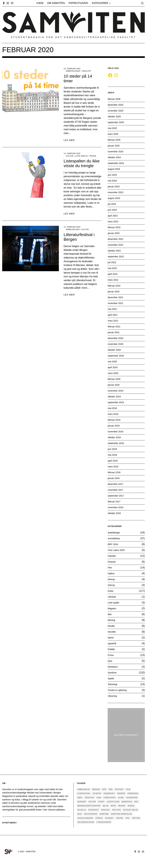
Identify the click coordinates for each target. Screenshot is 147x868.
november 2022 (116, 245)
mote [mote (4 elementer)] (113, 806)
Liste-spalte (81, 156)
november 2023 (116, 192)
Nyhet (111, 638)
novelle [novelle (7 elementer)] (82, 810)
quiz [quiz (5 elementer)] (80, 814)
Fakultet (87, 71)
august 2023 (115, 198)
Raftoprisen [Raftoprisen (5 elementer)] (91, 814)
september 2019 (117, 402)
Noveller (112, 632)
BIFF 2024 (114, 544)
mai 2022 (113, 268)
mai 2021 (113, 309)
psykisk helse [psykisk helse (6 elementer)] (131, 810)
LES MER (69, 140)
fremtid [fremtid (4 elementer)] (121, 793)
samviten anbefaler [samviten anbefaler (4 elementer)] (121, 814)
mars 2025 (114, 134)
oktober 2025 (115, 116)
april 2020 (113, 367)
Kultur (70, 156)
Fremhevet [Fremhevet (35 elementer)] (109, 793)
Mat (110, 614)
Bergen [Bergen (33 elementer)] (96, 789)
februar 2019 (115, 420)
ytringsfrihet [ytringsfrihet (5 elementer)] (104, 822)
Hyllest (111, 573)
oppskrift (112, 643)
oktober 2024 (115, 157)
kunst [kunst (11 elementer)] (101, 802)
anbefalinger (73, 71)
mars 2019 (114, 414)
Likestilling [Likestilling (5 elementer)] (113, 802)
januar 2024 (114, 186)
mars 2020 (114, 373)
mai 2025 (113, 128)
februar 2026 (115, 99)
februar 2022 (115, 286)
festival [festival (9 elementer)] (119, 789)
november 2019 (116, 391)
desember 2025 (116, 105)
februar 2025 (115, 140)
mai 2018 (113, 455)
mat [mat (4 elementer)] (136, 802)
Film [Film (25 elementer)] (128, 789)
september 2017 (117, 496)
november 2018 (116, 431)
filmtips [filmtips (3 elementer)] (97, 793)
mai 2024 (113, 181)
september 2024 (117, 163)
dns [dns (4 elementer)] (111, 789)
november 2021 (116, 303)
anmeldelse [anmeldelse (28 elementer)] (84, 789)
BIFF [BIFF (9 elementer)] (104, 789)
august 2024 (115, 169)
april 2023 (113, 216)
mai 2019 (113, 408)
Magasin (112, 608)
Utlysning (113, 696)
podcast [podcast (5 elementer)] (105, 810)
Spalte (111, 678)
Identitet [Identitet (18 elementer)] (90, 798)
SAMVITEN (31, 852)
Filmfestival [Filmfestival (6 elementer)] (84, 793)
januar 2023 (114, 233)
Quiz (110, 661)
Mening (112, 620)
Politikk (112, 649)
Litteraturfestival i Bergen (79, 237)
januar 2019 (114, 426)
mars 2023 (114, 221)
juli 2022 (112, 262)
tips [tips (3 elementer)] (127, 818)
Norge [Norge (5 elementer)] (131, 806)
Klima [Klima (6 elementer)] (121, 798)
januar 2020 (114, 385)
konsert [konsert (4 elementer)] (82, 802)
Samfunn (113, 673)
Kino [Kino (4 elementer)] (99, 798)
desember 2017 (116, 484)
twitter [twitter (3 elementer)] (136, 818)
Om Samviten (56, 3)
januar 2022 (114, 291)
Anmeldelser (73, 229)
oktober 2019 (115, 396)
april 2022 (113, 274)
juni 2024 (113, 175)
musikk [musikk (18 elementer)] (122, 806)
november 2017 (116, 490)
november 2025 (116, 111)
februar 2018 (115, 472)
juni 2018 (113, 449)
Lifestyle (112, 597)
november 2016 (116, 507)
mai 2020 (113, 361)
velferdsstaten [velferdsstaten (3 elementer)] (86, 822)
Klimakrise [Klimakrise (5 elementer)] (132, 798)
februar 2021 (115, 326)
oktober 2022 (115, 251)
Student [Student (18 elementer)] (109, 818)
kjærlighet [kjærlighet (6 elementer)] (110, 798)
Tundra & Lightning (118, 690)
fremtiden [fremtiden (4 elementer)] (133, 793)
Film (110, 568)
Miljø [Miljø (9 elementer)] (106, 806)
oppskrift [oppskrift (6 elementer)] (93, 810)
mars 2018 (114, 466)
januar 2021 (114, 332)
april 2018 (113, 461)
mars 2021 (114, 321)
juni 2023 (113, 210)
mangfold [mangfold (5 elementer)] (127, 802)
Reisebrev (113, 667)
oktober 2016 (115, 513)
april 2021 (113, 315)
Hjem (40, 3)
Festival (112, 562)
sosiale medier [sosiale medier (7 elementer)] (85, 818)
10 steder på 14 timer (78, 79)
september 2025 (117, 122)
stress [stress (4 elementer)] (99, 818)
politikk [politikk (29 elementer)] (117, 810)
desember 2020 (116, 338)
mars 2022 (114, 280)
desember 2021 (116, 297)
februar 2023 (115, 227)
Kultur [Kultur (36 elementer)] (92, 802)
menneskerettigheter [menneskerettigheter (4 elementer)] (89, 806)
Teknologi (113, 684)
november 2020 (116, 344)
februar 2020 (115, 379)
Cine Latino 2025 (117, 550)
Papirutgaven (78, 3)
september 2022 (117, 256)
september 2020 (117, 356)
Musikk (112, 626)
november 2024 (116, 151)
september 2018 (117, 443)
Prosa (93, 156)
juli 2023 (112, 204)
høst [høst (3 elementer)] (80, 798)
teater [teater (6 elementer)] (120, 818)
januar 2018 (114, 478)
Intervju (112, 579)
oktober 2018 (115, 437)
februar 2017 (115, 501)
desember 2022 (116, 239)
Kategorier (100, 3)
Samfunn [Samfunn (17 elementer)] (104, 814)
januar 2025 (114, 146)
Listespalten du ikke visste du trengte (82, 163)
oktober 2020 (115, 350)
